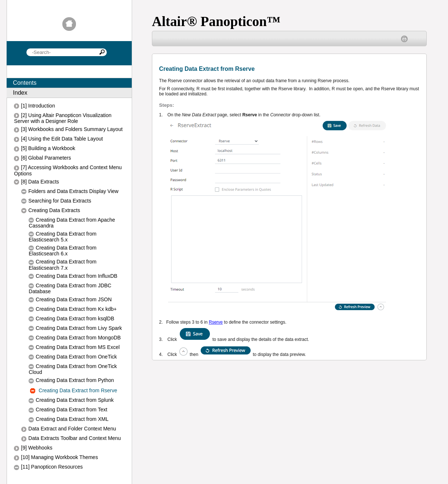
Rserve (216, 322)
